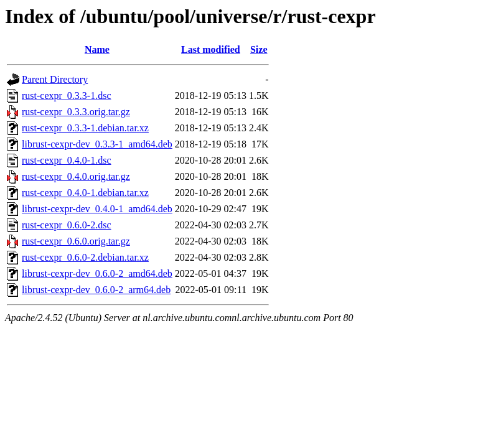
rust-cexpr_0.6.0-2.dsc (67, 225)
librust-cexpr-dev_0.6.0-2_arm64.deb (96, 290)
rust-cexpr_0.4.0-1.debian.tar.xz (85, 193)
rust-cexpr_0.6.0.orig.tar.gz (76, 241)
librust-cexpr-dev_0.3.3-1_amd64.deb (97, 144)
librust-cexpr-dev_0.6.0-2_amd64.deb (97, 273)
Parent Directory (55, 79)
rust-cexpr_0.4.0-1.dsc (67, 160)
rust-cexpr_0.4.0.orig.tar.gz (76, 176)
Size (259, 49)
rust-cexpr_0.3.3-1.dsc (67, 96)
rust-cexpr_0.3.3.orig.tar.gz (76, 112)
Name (97, 49)
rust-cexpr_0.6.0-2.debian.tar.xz (85, 257)
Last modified (211, 49)
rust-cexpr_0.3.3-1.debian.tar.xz (85, 128)
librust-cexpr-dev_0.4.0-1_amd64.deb (97, 209)
